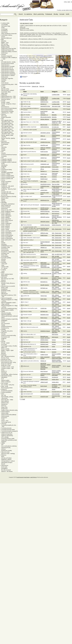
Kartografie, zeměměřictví (7, 204)
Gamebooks (4, 165)
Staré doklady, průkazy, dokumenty (7, 397)
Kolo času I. (26, 340)
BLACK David (44, 386)
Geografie (3, 167)
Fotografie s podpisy (7, 161)
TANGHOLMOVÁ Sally (46, 196)
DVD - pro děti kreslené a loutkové (57, 257)
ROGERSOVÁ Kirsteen (46, 205)
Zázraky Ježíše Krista (28, 337)
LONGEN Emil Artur (45, 142)
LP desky (4, 270)
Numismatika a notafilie (7, 310)
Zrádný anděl (27, 214)
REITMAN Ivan (44, 288)
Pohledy (3, 329)
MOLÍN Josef (44, 389)
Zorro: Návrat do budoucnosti (31, 327)
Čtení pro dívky (5, 89)
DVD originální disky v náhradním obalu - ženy (7, 133)
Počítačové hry (5, 328)
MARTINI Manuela (45, 211)
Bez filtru (25, 184)
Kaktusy (3, 201)
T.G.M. (3, 419)
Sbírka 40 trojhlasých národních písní (31, 382)
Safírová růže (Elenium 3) (30, 344)
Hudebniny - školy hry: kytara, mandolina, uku (56, 386)
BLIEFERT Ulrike (44, 214)
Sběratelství (4, 377)
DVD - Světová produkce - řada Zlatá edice (56, 331)
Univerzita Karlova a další (7, 439)
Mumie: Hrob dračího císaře (30, 308)
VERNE (3, 443)
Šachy (2, 370)
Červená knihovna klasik (7, 63)
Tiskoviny (4, 424)
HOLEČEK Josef (44, 145)
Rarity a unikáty (5, 349)
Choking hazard (27, 235)
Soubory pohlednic (6, 392)
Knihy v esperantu (5, 214)
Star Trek (3, 395)
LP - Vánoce (4, 268)
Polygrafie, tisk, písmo (7, 331)
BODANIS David (44, 347)
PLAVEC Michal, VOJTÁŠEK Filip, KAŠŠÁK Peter (44, 98)
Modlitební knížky (5, 291)
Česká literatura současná (8, 72)
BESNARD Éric (44, 282)
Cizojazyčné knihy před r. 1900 (9, 84)
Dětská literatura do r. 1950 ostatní (57, 187)
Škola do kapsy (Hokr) (6, 388)
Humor (3, 190)
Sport (3, 394)
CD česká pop (55, 125)
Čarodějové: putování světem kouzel (31, 200)
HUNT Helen (44, 299)
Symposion (4, 418)
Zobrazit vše (35, 86)
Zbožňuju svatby (27, 324)
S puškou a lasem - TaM (7, 368)
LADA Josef (4, 264)
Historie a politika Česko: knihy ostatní (57, 358)
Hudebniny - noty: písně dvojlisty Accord (7, 187)
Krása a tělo (4, 255)
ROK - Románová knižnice (7, 356)
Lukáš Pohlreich (33, 477)
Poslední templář (28, 315)
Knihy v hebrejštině (6, 216)
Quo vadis (26, 318)
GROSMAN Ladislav (45, 133)
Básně (25, 167)
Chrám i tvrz (26, 174)
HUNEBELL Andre (45, 292)
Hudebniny (4, 184)
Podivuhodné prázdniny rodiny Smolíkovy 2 (31, 266)
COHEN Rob (43, 308)
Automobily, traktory (7, 35)
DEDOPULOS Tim (45, 200)
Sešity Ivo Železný (5, 382)
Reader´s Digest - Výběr (7, 350)
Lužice (2, 271)
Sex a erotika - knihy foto (7, 385)
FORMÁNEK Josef (45, 155)
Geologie (54, 349)
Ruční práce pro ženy (7, 361)
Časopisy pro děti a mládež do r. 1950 (57, 122)
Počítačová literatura (6, 326)
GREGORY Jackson (45, 217)
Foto (3, 158)
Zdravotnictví (5, 465)
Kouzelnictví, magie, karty (7, 252)
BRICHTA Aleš (44, 125)
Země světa (4, 467)
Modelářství (4, 289)
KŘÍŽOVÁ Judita (44, 233)
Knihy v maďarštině (6, 223)
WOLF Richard (44, 371)
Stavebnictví (4, 404)
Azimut (3, 37)
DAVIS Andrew (44, 278)
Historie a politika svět (7, 179)
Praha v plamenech (28, 98)
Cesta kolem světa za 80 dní (30, 260)
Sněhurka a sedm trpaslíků (30, 130)
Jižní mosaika (27, 115)
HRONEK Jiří (43, 104)
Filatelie (3, 150)
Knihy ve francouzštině (7, 235)
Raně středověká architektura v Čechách (31, 109)
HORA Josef (43, 139)
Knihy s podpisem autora (7, 211)
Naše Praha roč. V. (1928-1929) (31, 122)
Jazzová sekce (4, 198)
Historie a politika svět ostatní (56, 375)
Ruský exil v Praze (5, 365)
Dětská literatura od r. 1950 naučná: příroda (57, 205)
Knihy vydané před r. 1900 (8, 240)
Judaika (3, 199)
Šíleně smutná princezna (30, 254)
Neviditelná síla (27, 347)
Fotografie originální (7, 159)
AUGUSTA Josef (44, 397)
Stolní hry (3, 406)
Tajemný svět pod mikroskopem (31, 205)
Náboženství (4, 294)
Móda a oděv (4, 288)
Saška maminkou (27, 392)
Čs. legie (3, 87)
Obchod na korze (28, 133)
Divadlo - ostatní (5, 102)
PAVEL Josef (43, 161)
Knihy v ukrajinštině (6, 234)
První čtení (4, 344)
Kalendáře (4, 202)
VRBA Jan (43, 136)
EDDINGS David (44, 342)
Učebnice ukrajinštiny (6, 434)
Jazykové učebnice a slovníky (9, 196)
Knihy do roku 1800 (6, 210)
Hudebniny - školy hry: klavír (8, 189)
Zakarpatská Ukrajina (6, 462)
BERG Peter (43, 321)
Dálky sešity (4, 93)
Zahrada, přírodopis (6, 458)
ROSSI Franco (44, 318)
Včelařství (3, 442)
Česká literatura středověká (8, 74)
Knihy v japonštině (6, 219)
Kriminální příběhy (6, 258)
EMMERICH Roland (45, 331)
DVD (3, 119)
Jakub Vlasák (27, 477)
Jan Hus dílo (4, 195)
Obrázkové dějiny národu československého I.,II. (30, 358)
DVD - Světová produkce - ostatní (56, 282)
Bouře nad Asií (27, 375)
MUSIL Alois (43, 177)
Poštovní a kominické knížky (8, 335)
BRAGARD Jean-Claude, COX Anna (45, 337)
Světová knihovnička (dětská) (8, 415)
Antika (2, 28)
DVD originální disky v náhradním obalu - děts (7, 124)
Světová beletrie (5, 412)
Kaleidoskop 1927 (28, 117)
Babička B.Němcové (6, 38)
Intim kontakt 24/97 (28, 394)
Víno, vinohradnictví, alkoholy (9, 446)
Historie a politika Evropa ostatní (56, 366)
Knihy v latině (4, 222)
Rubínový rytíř (27, 342)
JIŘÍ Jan (42, 169)
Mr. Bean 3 (26, 305)
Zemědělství (4, 468)
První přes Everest (28, 377)
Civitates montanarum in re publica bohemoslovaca (30, 349)
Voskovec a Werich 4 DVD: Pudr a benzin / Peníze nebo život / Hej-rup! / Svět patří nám (31, 251)
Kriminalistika (4, 256)
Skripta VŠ (4, 389)
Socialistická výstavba (6, 391)
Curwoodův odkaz (6, 92)
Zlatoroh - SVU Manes (6, 471)
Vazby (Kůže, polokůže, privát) (9, 440)
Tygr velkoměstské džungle (30, 142)
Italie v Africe (27, 177)
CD (2, 60)
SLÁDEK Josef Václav (45, 167)
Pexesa (3, 322)
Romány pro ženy (6, 359)
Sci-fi (2, 379)
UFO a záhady (4, 437)
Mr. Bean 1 (26, 302)
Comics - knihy (56, 182)
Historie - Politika (6, 174)
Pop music (4, 332)
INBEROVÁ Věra (44, 102)
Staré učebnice (5, 401)
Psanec (25, 222)
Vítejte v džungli (27, 321)
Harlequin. (4, 171)
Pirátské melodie (27, 171)
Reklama (3, 352)
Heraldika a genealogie (7, 173)
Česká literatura (5, 65)
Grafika (3, 168)
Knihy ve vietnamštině (7, 238)
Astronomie (4, 32)
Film (2, 152)
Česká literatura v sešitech (7, 75)
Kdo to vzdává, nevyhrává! (30, 127)
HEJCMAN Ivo (44, 257)
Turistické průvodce (6, 428)
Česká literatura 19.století (7, 66)
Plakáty (3, 325)
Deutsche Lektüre (5, 99)
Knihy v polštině (5, 228)
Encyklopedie (4, 144)
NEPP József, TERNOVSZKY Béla (45, 263)
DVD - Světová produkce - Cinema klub (57, 273)
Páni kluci (26, 243)
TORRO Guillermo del (46, 273)
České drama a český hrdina (30, 209)
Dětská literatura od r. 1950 (8, 98)
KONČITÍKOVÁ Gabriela (44, 112)
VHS (2, 445)
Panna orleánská (27, 225)
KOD (2, 241)
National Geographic (7, 298)
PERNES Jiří (43, 361)
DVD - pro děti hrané (57, 254)
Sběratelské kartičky (6, 376)
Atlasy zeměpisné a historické (8, 34)
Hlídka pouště (27, 217)
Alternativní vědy (5, 26)
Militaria (3, 280)
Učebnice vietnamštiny (7, 436)
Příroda (3, 341)
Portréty (3, 334)
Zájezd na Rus (27, 145)
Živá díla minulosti (6, 470)
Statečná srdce (5, 403)
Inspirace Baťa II (27, 112)
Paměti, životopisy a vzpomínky (9, 319)
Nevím (25, 155)
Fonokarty (3, 156)
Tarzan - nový (4, 421)
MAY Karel (4, 277)
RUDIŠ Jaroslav (44, 152)
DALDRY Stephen (45, 285)
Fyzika (2, 164)
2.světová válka (5, 23)
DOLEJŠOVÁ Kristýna (46, 184)
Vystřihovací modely (6, 450)
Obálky (3, 312)
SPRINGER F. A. (44, 115)
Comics (3, 86)
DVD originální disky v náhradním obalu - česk (7, 121)
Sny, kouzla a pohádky (29, 193)
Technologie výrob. (6, 422)
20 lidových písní (27, 379)
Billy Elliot (26, 285)
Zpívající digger (27, 179)
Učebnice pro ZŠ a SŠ (7, 433)
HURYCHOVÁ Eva (45, 127)
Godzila (25, 331)
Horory (3, 180)
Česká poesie (4, 77)
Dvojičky (25, 288)
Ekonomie (4, 141)
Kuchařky (4, 262)
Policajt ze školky (27, 311)
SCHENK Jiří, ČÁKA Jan (46, 349)
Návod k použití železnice (30, 152)
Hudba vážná (4, 183)
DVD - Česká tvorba (57, 229)
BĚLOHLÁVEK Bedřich (46, 117)
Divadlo (3, 101)
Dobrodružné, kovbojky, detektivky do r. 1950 (7, 112)
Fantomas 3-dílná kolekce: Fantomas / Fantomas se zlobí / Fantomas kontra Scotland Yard (31, 292)
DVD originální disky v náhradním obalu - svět (7, 130)
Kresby (25, 389)
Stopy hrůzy (4, 407)
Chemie (3, 81)
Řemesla (3, 353)
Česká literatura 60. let (7, 68)
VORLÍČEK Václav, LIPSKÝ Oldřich (45, 229)
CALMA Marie (44, 190)
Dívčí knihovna (5, 107)
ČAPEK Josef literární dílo (7, 50)
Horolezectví (55, 377)
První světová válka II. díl (29, 334)
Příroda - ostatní (5, 343)
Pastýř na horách (27, 169)
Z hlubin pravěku (28, 397)
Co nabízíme (37, 73)
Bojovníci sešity (5, 46)
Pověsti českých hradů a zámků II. (32, 161)
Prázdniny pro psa (28, 245)
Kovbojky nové (5, 253)
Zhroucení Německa (28, 371)
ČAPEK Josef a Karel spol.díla (8, 48)
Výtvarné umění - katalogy (8, 453)
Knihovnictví (4, 208)
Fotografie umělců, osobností (9, 162)
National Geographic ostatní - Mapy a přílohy (8, 303)
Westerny (4, 455)
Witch (2, 456)
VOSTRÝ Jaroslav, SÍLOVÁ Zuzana (45, 209)
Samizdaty (3, 373)
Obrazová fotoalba (6, 313)
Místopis (4, 282)
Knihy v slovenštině (6, 232)
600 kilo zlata (27, 282)
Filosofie (3, 153)
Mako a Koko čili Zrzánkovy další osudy (31, 190)
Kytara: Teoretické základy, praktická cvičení (30, 386)
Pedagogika (4, 320)
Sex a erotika (5, 383)
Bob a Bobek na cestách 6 (30, 257)
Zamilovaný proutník (28, 164)
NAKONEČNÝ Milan (45, 106)
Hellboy (25, 273)
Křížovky (3, 259)
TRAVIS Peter (44, 296)
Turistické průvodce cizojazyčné (9, 431)
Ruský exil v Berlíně (6, 364)
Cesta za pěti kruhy (28, 233)
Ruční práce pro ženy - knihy (8, 362)
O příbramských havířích (29, 352)
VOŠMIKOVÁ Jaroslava (46, 245)
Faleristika (3, 147)
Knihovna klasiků (5, 207)
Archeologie (4, 29)
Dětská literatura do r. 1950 (8, 96)
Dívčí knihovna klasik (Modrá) (8, 108)
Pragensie (3, 338)
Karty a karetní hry (6, 205)
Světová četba (4, 413)
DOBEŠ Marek (44, 235)
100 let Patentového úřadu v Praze (30, 355)
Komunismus (4, 249)
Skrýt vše (42, 86)
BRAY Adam (43, 182)
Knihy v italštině (5, 217)
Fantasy (3, 149)
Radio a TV (4, 347)
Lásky (2, 265)
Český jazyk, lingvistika (7, 78)
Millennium (26, 366)
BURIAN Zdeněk (5, 47)
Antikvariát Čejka (13, 6)
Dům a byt (4, 116)
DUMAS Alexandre (6, 117)
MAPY (3, 273)
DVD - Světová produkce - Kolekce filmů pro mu (57, 278)
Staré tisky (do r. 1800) (7, 400)
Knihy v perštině (5, 226)
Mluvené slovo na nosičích (8, 286)
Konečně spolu (27, 299)
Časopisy (4, 54)
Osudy (25, 136)
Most (24, 119)
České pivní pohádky (28, 148)
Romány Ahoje (5, 358)
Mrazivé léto (26, 211)
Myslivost (3, 292)
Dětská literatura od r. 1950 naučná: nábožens (57, 200)
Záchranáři (26, 278)
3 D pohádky (4, 25)
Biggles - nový (4, 43)
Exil (2, 146)
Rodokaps (4, 355)
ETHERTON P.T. (44, 377)
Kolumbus (3, 244)
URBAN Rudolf (44, 379)
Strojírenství (4, 409)
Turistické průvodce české (8, 430)
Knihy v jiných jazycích (7, 220)
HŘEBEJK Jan (44, 248)
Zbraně (3, 464)
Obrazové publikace (6, 314)
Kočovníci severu (27, 187)
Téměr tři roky (27, 102)
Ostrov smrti (26, 158)
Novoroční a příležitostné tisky (9, 309)
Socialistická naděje (28, 139)
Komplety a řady (5, 247)
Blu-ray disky (4, 44)
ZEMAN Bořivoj (44, 254)
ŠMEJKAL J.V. (44, 171)
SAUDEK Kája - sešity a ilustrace (9, 374)
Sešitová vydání (5, 380)
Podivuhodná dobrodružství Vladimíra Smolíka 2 (30, 263)
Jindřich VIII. (26, 296)
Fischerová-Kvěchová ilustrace (9, 155)
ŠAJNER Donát (44, 179)
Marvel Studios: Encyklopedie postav (31, 182)
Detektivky (4, 95)
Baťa (3, 40)
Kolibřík (3, 243)
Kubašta (3, 261)
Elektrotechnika (5, 143)
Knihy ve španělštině (6, 237)
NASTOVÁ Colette (45, 392)
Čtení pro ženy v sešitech (7, 90)
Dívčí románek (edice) (6, 110)
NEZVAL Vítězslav (45, 119)
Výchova (3, 449)
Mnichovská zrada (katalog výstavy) (30, 95)
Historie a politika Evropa (8, 177)
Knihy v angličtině (6, 213)
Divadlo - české (56, 209)
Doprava (4, 114)
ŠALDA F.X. (4, 371)
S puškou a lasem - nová (7, 367)
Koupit (69, 95)
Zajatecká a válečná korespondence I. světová (7, 460)
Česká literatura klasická (7, 69)
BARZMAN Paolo (45, 315)
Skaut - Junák (5, 386)
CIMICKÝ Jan (44, 158)
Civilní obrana (4, 83)
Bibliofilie (3, 41)
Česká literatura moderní (7, 71)
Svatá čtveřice (27, 248)
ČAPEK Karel (4, 53)
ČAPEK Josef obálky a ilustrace (9, 51)
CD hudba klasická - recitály (8, 62)
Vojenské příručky (5, 447)
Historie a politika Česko (8, 176)
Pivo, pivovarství (5, 323)
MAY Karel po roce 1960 (7, 279)
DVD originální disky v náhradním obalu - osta (7, 127)
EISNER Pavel (44, 174)
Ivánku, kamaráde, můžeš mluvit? (32, 238)
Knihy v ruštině (5, 229)
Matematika (4, 276)
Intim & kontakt (56, 394)
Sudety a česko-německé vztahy (9, 410)
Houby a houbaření (6, 181)
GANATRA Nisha (45, 324)
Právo (2, 340)
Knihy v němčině (6, 225)
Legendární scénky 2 (28, 240)
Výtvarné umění (5, 452)
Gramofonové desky (7, 170)
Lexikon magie (27, 106)
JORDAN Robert (44, 340)
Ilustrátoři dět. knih (6, 192)
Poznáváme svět (5, 337)
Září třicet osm (27, 104)
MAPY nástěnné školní (7, 274)
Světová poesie (5, 416)
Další (24, 89)
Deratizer (26, 125)
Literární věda (4, 267)
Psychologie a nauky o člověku (9, 346)
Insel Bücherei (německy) (7, 193)
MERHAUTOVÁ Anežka (46, 109)
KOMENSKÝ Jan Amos (6, 246)
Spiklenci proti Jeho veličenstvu (31, 361)
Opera (2, 317)
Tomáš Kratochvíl (20, 477)
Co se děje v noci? (28, 196)
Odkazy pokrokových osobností (9, 316)
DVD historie (55, 334)
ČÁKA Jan (43, 352)
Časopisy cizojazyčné (6, 56)
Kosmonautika (5, 250)
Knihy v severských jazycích (8, 231)
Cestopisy (3, 80)
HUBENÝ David (44, 355)
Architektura (4, 31)
